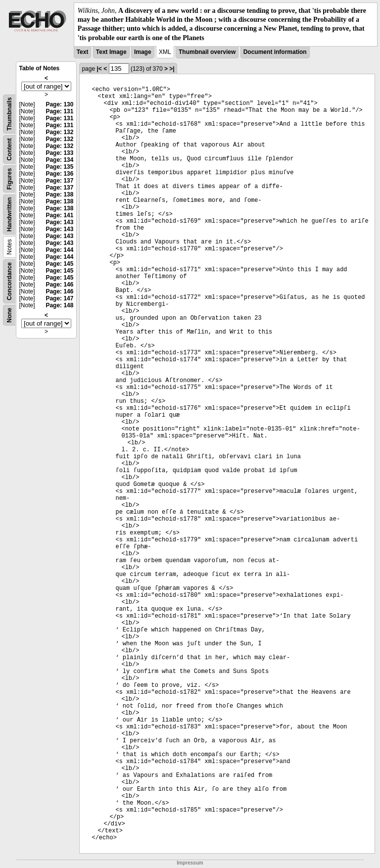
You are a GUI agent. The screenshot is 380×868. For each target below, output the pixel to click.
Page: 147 (59, 298)
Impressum (190, 863)
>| (172, 69)
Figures (9, 179)
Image (143, 52)
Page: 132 (59, 132)
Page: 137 (59, 181)
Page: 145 (59, 264)
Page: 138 (59, 194)
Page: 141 (59, 215)
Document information (275, 52)
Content (9, 149)
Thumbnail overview (207, 52)
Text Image (111, 52)
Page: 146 (59, 285)
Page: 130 (59, 104)
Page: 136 (59, 174)
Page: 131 (59, 111)
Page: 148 (59, 305)
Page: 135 (59, 167)
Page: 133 (59, 153)
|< (99, 69)
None (9, 315)
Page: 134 (59, 160)
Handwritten (9, 214)
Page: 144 (59, 250)
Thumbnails (9, 114)
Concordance (9, 281)
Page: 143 (59, 222)
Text (83, 52)
